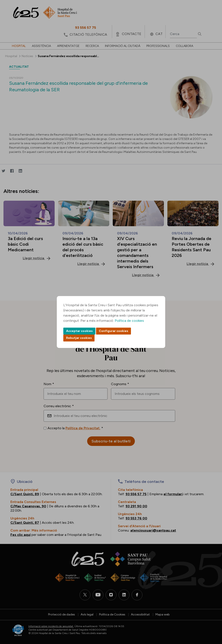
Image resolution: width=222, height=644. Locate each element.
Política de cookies (129, 321)
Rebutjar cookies (79, 338)
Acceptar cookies (79, 331)
